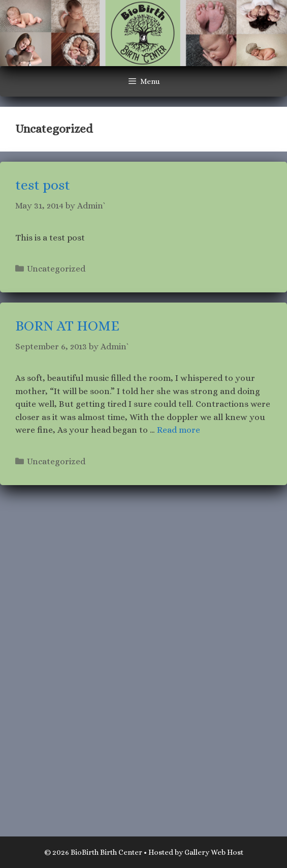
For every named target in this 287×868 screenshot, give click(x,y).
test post (43, 185)
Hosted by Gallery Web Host (196, 852)
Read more (179, 430)
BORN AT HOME (67, 326)
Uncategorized (56, 269)
